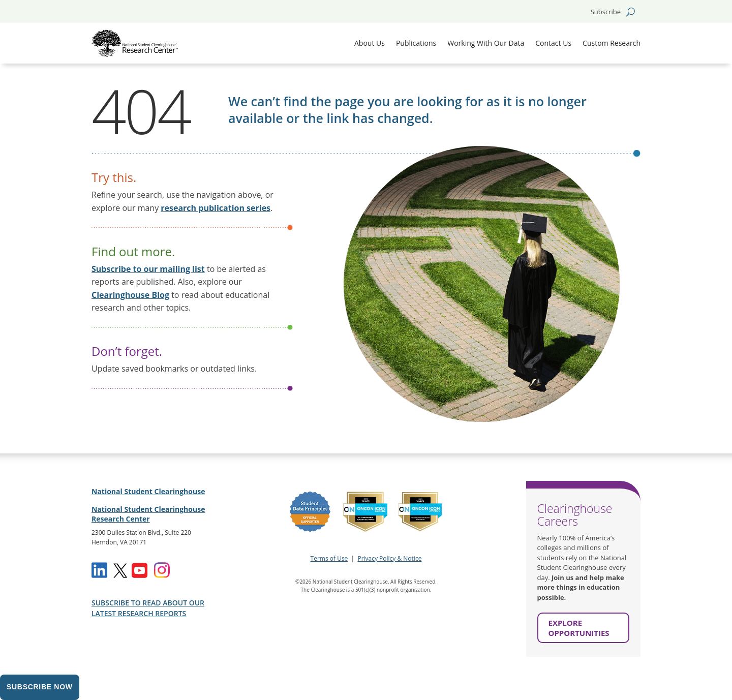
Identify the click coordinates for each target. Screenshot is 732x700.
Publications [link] (416, 43)
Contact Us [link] (553, 43)
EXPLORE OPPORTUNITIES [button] (579, 628)
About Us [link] (370, 43)
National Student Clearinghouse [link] (148, 491)
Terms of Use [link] (329, 558)
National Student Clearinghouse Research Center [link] (148, 514)
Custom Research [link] (612, 43)
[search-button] (631, 12)
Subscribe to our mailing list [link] (148, 269)
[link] (135, 43)
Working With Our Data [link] (486, 43)
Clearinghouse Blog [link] (130, 295)
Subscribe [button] (606, 12)
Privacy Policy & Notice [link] (389, 558)
